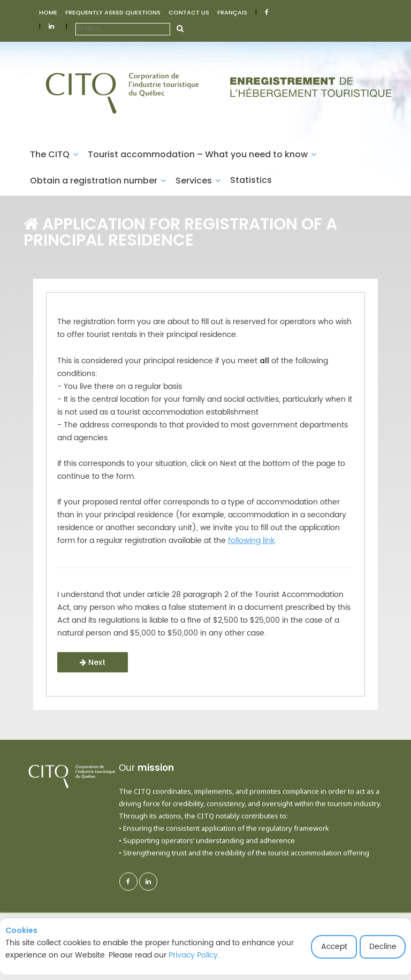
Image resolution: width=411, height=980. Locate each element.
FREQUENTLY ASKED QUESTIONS (113, 12)
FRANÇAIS (232, 12)
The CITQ (54, 154)
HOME (48, 12)
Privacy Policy (193, 955)
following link (251, 541)
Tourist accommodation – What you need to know (202, 154)
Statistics (251, 180)
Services (198, 181)
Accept (334, 947)
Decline (383, 947)
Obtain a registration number (98, 181)
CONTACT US (189, 12)
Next (93, 662)
